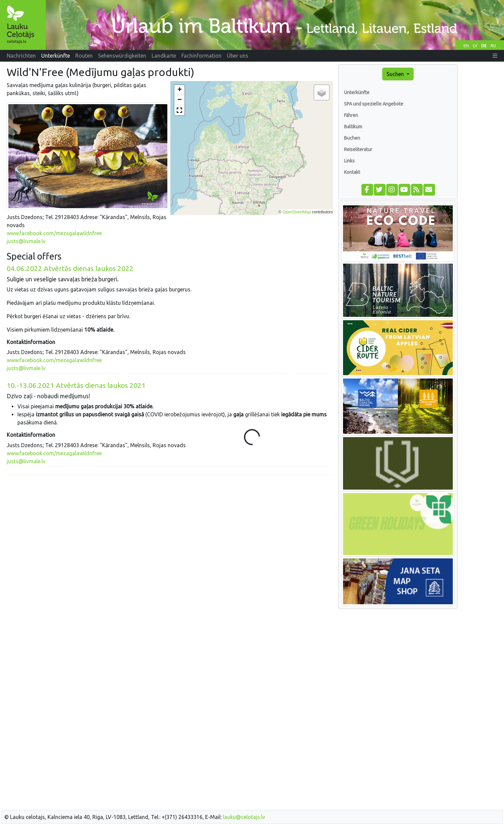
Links (349, 161)
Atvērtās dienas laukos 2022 (70, 268)
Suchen (396, 74)
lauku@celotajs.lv (244, 817)
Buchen (352, 138)
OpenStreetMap (297, 212)
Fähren (351, 115)
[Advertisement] (170, 527)
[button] (495, 56)
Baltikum (353, 127)
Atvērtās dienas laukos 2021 (76, 385)
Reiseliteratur (358, 149)
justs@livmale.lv (26, 241)
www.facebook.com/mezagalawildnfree (54, 233)
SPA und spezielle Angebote (374, 104)
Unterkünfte (357, 92)
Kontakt (352, 172)
